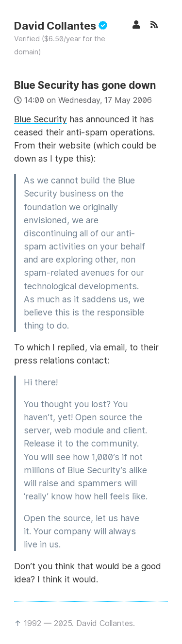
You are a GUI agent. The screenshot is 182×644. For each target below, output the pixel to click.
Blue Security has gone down (85, 85)
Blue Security (41, 119)
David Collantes (61, 26)
